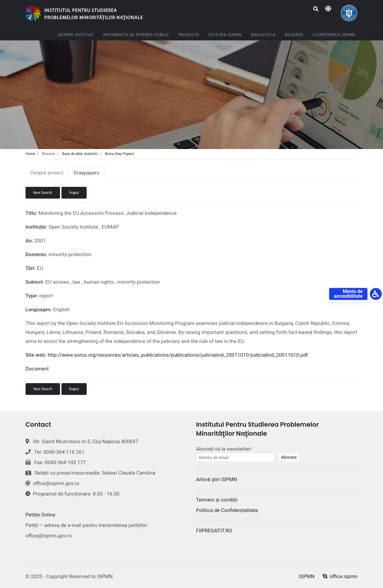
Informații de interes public (137, 35)
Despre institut (77, 35)
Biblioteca (264, 35)
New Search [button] (43, 193)
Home (30, 154)
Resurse (295, 35)
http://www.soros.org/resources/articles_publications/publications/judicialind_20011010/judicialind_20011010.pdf (178, 355)
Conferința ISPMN (335, 35)
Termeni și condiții (217, 500)
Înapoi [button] (74, 193)
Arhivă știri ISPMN (216, 479)
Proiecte (190, 35)
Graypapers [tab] (86, 173)
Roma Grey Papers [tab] (119, 154)
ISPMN (307, 576)
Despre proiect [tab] (47, 173)
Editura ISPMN (226, 35)
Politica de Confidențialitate (227, 510)
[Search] (316, 9)
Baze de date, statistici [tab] (80, 154)
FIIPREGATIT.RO (214, 531)
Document (37, 369)
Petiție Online (40, 515)
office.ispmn (340, 576)
